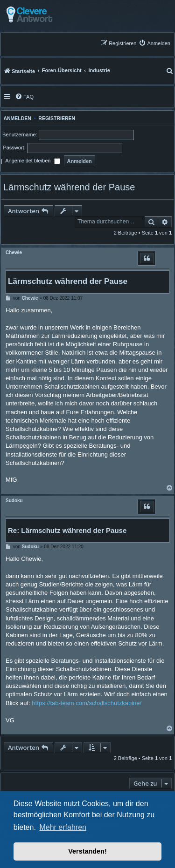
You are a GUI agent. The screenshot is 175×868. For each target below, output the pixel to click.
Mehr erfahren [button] (63, 827)
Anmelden (16, 118)
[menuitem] (154, 43)
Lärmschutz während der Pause (69, 187)
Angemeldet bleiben (32, 161)
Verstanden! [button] (87, 851)
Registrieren (57, 118)
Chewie (14, 252)
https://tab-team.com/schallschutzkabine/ (87, 703)
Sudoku (14, 501)
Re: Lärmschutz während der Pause (67, 530)
